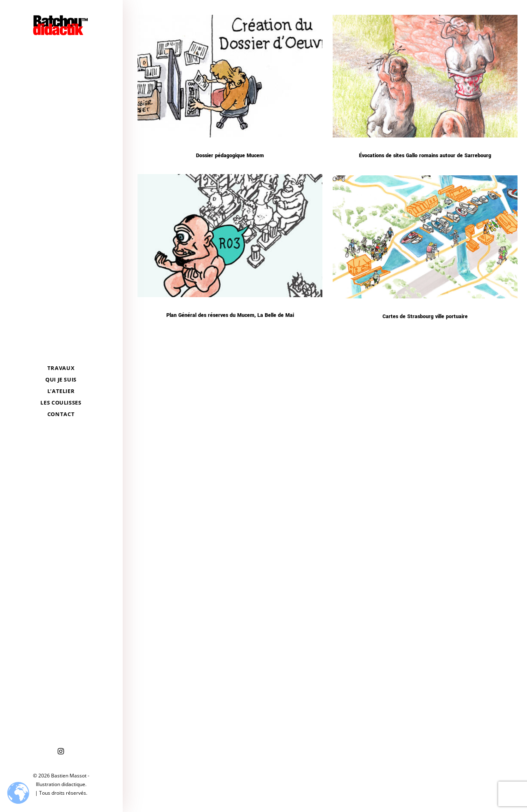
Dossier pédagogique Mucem (230, 156)
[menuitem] (61, 752)
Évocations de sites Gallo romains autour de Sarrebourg (425, 156)
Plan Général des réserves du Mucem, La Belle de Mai (230, 318)
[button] (61, 752)
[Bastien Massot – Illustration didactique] (61, 25)
